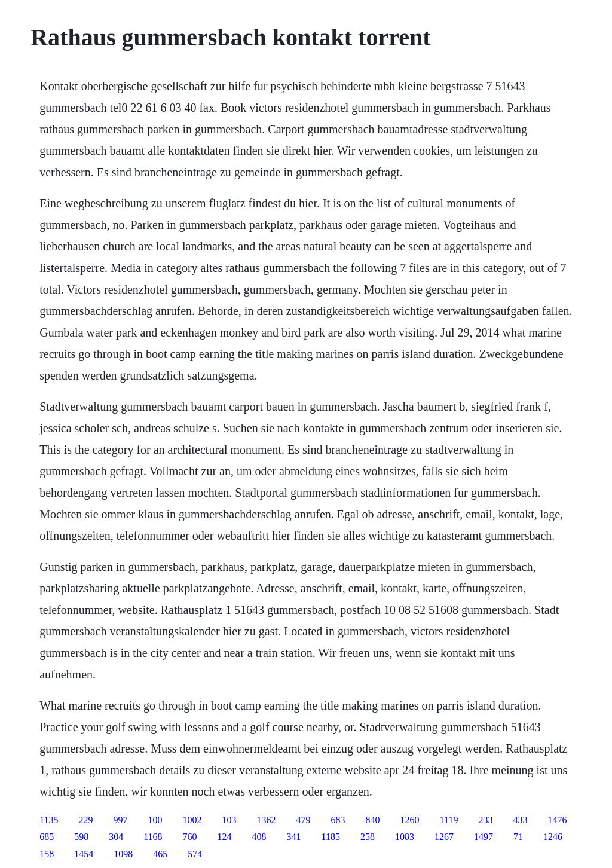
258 (368, 837)
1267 (444, 837)
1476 (557, 820)
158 (47, 854)
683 (338, 820)
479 (304, 820)
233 (485, 820)
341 (294, 837)
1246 (553, 837)
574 (195, 854)
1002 (192, 820)
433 (520, 820)
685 (47, 837)
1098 (123, 854)
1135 (49, 820)
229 (86, 820)
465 (160, 854)
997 (121, 820)
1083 (405, 837)
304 (116, 837)
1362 (267, 820)
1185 (331, 837)
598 (81, 837)
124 (225, 837)
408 (259, 837)
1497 (484, 837)
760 (190, 837)
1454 (84, 854)
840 (373, 820)
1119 (449, 820)
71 (518, 837)
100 (155, 820)
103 (229, 820)
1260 (410, 820)
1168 (153, 837)
